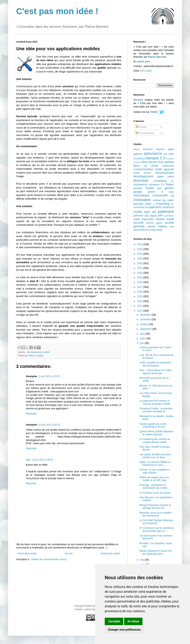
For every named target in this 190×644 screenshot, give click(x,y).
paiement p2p (141, 216)
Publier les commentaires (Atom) (49, 559)
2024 (140, 254)
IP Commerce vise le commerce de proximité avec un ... (157, 529)
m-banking (163, 204)
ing (172, 196)
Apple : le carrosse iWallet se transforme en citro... (155, 463)
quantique (169, 216)
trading (162, 226)
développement (35, 352)
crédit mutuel (142, 173)
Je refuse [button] (133, 621)
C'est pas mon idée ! (57, 11)
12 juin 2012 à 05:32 (49, 425)
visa (172, 227)
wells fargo (157, 230)
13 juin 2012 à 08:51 (42, 460)
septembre (146, 329)
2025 (140, 249)
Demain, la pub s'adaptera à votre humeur (155, 471)
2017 (140, 287)
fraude (150, 188)
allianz (137, 149)
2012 (140, 311)
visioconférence (142, 230)
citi (145, 166)
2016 (140, 292)
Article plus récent (27, 554)
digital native (166, 177)
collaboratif (168, 166)
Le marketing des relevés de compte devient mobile (155, 441)
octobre (144, 324)
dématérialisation (165, 173)
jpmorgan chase (142, 204)
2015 (140, 296)
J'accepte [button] (114, 621)
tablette (151, 227)
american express (154, 149)
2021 (140, 268)
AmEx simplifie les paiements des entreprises (155, 364)
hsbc (171, 192)
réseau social (165, 219)
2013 (140, 306)
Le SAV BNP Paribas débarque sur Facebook (156, 522)
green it (155, 192)
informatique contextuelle (151, 195)
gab (159, 188)
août (143, 334)
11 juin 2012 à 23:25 (49, 376)
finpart (170, 184)
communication (143, 169)
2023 (140, 259)
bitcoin (153, 162)
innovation (142, 200)
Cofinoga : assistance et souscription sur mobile (153, 486)
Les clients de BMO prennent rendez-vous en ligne (155, 456)
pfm (160, 215)
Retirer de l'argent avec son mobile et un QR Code (154, 479)
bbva (144, 162)
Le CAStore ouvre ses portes (155, 493)
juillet (143, 338)
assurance (153, 153)
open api (150, 212)
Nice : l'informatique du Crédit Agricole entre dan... (155, 372)
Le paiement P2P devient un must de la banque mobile (155, 402)
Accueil (69, 554)
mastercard (168, 207)
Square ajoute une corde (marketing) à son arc (153, 425)
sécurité (138, 223)
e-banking (160, 181)
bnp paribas (166, 162)
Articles (141, 127)
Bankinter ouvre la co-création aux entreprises (156, 514)
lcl (154, 204)
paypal (153, 216)
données (141, 180)
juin (142, 343)
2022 (140, 263)
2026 (140, 244)
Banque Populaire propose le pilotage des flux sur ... (155, 507)
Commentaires (145, 133)
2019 (140, 278)
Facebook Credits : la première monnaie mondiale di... (156, 410)
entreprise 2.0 (156, 185)
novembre (146, 319)
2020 (140, 273)
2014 (140, 301)
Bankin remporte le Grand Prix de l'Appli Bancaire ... (156, 552)
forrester (138, 188)
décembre (146, 315)
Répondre (31, 414)
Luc (28, 460)
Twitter (154, 112)
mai (142, 560)
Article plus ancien (110, 554)
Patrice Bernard (157, 57)
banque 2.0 (156, 158)
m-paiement (153, 207)
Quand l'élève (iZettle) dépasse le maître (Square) (156, 433)
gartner (169, 188)
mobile (46, 352)
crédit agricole (164, 169)
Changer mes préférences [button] (124, 630)
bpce (137, 166)
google (138, 192)
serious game (154, 223)
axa (165, 154)
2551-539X (146, 71)
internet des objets (163, 200)
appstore (138, 154)
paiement (166, 211)
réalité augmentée (144, 219)
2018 (140, 282)
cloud (154, 166)
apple (171, 149)
